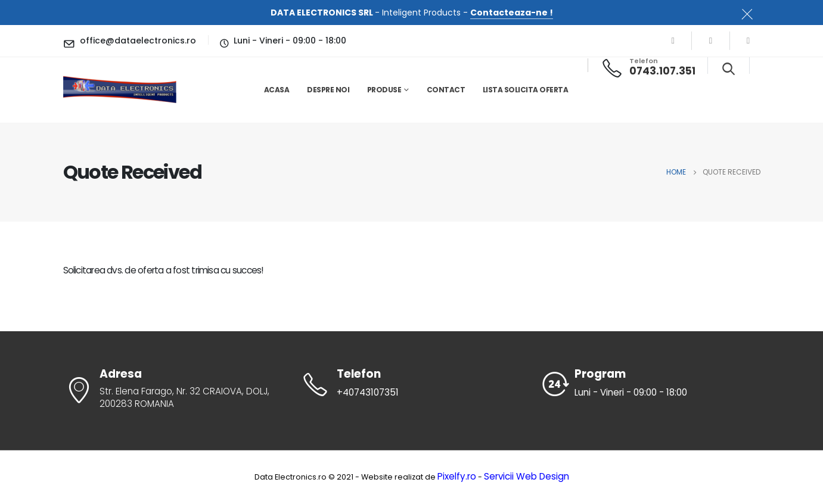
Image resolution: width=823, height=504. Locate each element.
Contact (446, 90)
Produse (384, 90)
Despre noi (328, 90)
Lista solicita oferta (526, 90)
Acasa (277, 90)
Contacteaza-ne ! (512, 13)
